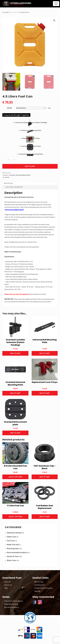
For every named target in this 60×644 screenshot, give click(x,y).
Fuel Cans (16, 12)
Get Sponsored (39, 585)
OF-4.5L (7, 177)
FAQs (6, 588)
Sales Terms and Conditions (14, 601)
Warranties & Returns (12, 607)
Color (9, 108)
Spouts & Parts (13, 556)
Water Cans (11, 560)
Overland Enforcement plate (29, 143)
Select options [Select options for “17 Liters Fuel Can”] (15, 517)
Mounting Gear (13, 548)
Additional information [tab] (14, 187)
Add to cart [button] (15, 353)
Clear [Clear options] (49, 108)
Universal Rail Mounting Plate (29, 127)
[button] (56, 4)
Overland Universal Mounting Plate (29, 151)
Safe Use (37, 591)
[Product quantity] (9, 160)
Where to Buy (39, 582)
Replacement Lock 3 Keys (29, 135)
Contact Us (8, 585)
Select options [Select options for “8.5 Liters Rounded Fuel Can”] (15, 477)
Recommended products (23, 175)
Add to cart (30, 166)
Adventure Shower (14, 533)
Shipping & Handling (11, 604)
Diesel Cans (11, 537)
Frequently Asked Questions (44, 588)
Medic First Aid (13, 544)
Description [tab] (8, 183)
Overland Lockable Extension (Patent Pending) (29, 119)
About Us (7, 582)
